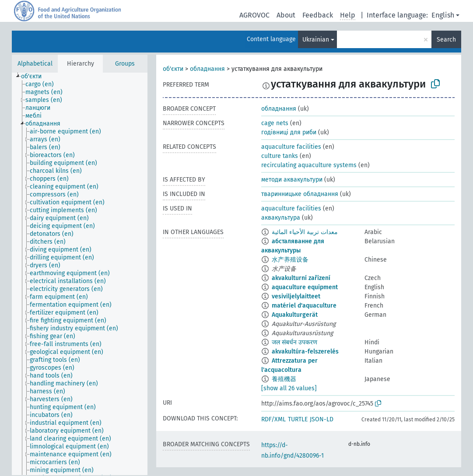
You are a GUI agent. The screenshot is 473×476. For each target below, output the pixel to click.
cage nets (275, 123)
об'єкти (173, 69)
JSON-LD (322, 419)
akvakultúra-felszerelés (305, 352)
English (443, 15)
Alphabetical (35, 64)
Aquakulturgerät (295, 315)
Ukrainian (316, 40)
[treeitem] (35, 77)
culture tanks (280, 156)
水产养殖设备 (290, 260)
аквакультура (281, 218)
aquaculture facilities (291, 147)
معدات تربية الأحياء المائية (305, 232)
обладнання (207, 69)
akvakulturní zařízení (301, 278)
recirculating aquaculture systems (309, 165)
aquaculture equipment (305, 287)
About (286, 15)
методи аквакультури (292, 180)
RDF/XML (273, 419)
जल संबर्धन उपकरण (294, 342)
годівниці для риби (289, 132)
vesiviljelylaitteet (296, 296)
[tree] (80, 274)
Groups (125, 64)
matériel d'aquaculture (304, 306)
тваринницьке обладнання (300, 194)
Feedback (318, 15)
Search (446, 40)
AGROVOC (254, 15)
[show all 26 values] (289, 388)
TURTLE (298, 419)
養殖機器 (284, 379)
